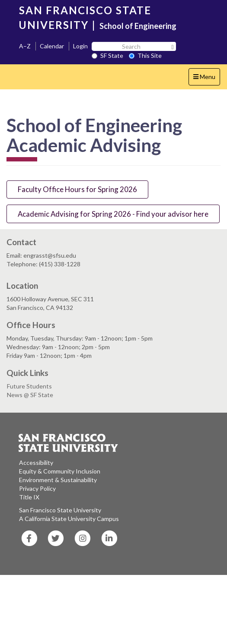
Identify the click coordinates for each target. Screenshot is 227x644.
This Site (145, 55)
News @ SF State (30, 395)
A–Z (25, 46)
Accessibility (36, 462)
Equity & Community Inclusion (60, 471)
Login (80, 46)
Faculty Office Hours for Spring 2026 (77, 189)
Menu (206, 79)
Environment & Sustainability (58, 480)
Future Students (29, 386)
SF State (107, 55)
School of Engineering (138, 26)
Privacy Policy (37, 488)
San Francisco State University (60, 510)
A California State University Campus (69, 519)
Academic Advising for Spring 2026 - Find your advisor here (113, 214)
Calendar (52, 46)
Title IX (29, 497)
